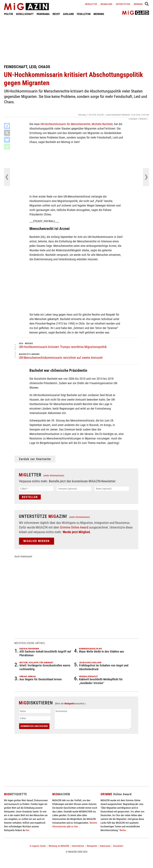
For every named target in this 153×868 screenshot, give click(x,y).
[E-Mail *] (36, 489)
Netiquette (70, 704)
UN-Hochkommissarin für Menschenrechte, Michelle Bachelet (76, 124)
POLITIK (9, 14)
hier (27, 830)
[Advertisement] (76, 40)
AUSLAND (68, 14)
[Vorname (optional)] (74, 489)
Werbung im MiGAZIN (59, 846)
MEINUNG (99, 14)
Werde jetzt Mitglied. (77, 532)
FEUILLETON (84, 14)
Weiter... (124, 830)
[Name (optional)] (112, 489)
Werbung (138, 4)
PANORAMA (43, 14)
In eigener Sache (38, 846)
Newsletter (91, 4)
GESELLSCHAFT (25, 14)
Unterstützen (123, 4)
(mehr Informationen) (54, 476)
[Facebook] (7, 126)
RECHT (56, 14)
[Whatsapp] (7, 147)
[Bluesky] (7, 140)
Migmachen (106, 4)
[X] (7, 133)
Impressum (105, 846)
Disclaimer (118, 846)
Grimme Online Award (74, 527)
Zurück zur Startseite (35, 459)
